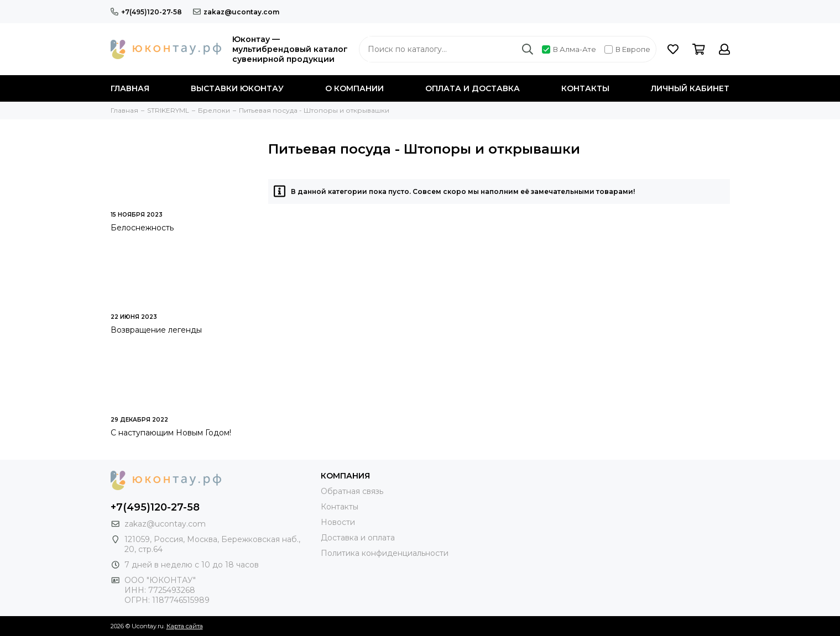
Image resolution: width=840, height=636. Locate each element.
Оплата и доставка (473, 88)
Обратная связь (352, 491)
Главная (130, 88)
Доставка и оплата (358, 538)
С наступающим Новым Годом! (171, 433)
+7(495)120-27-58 (146, 12)
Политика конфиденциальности (385, 553)
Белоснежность (142, 228)
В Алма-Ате (569, 49)
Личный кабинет (690, 88)
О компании (354, 88)
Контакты (585, 88)
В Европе (627, 49)
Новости (338, 522)
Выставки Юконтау (237, 88)
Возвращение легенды (156, 330)
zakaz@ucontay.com (236, 12)
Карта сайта (185, 626)
